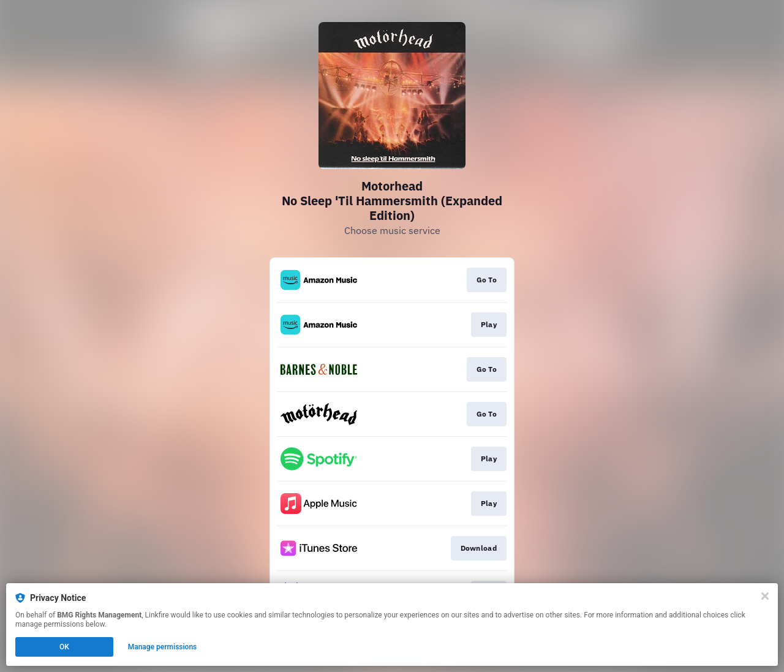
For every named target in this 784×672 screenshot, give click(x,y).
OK (64, 647)
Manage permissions (163, 647)
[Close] (765, 596)
